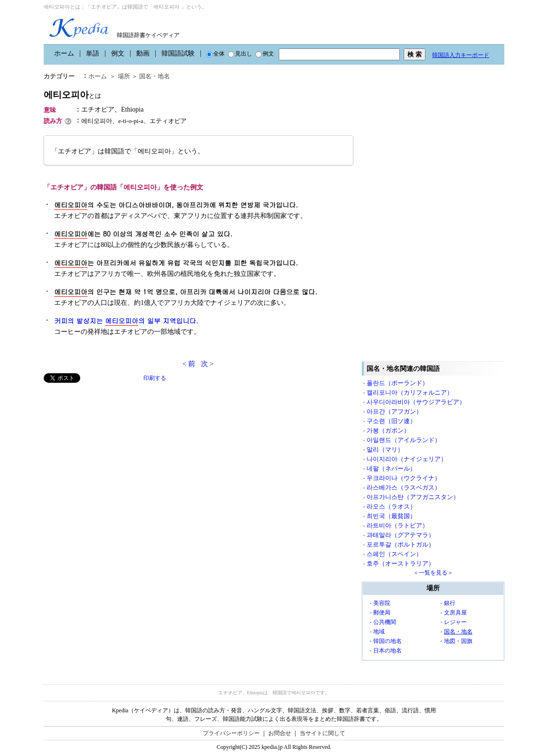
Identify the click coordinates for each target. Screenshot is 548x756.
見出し (240, 54)
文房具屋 (455, 613)
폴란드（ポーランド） (397, 383)
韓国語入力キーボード (461, 55)
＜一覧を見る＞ (433, 573)
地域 (379, 632)
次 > (207, 364)
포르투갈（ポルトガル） (401, 544)
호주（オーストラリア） (401, 563)
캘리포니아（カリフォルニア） (410, 392)
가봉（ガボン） (388, 430)
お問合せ (280, 733)
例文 (118, 53)
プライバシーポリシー (231, 733)
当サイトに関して (322, 733)
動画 (143, 53)
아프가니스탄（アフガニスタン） (413, 497)
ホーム (64, 53)
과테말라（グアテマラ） (401, 535)
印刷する (155, 378)
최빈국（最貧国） (391, 516)
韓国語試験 (178, 53)
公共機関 (385, 622)
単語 (93, 53)
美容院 (382, 603)
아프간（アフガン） (394, 411)
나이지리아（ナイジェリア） (407, 459)
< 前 (189, 364)
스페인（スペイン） (394, 554)
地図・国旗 (458, 641)
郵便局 (382, 613)
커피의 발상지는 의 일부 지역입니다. (126, 321)
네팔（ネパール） (391, 468)
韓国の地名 (387, 641)
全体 (215, 54)
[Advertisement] (115, 449)
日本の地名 (387, 651)
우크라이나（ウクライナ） (404, 478)
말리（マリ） (385, 449)
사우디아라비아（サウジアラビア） (416, 402)
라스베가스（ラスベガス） (404, 487)
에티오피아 (72, 95)
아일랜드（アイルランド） (404, 440)
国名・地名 (155, 76)
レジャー (455, 622)
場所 (124, 76)
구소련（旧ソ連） (391, 421)
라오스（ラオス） (391, 506)
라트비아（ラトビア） (397, 525)
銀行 (450, 603)
